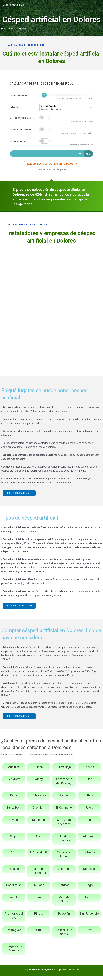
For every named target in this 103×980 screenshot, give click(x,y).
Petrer (64, 800)
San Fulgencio (89, 918)
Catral (89, 901)
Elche (39, 771)
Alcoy (39, 783)
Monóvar (89, 873)
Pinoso (39, 918)
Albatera (64, 873)
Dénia (14, 800)
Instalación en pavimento (21, 130)
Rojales (14, 873)
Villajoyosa (39, 800)
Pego (89, 889)
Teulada (39, 889)
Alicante (13, 29)
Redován (64, 918)
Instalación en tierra (19, 141)
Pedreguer (14, 934)
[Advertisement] (51, 268)
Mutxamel (39, 824)
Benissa (64, 889)
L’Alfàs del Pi (39, 857)
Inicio (4, 29)
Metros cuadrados (18, 95)
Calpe (14, 840)
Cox (89, 934)
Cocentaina (14, 889)
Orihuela (89, 771)
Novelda (14, 824)
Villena (89, 800)
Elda (89, 783)
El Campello (64, 812)
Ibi (89, 824)
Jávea (89, 812)
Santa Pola (14, 812)
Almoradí (89, 840)
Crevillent (39, 812)
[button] (51, 165)
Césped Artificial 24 (17, 5)
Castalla (14, 901)
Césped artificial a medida (22, 118)
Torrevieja (64, 771)
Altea (39, 840)
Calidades (14, 107)
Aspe (14, 857)
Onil (39, 934)
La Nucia (89, 857)
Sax (39, 901)
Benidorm (14, 783)
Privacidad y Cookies (70, 974)
